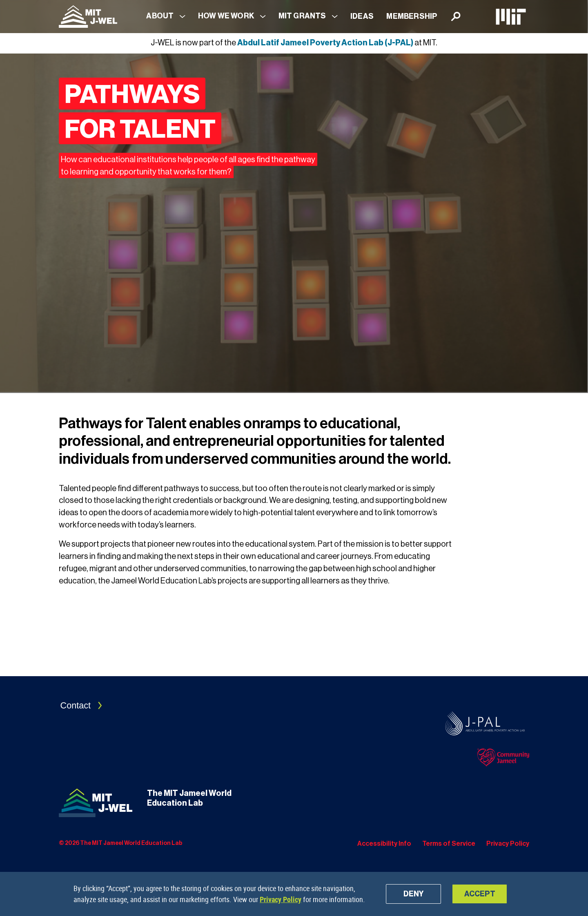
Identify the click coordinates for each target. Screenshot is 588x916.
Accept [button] (480, 894)
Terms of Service (449, 844)
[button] (166, 17)
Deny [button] (413, 894)
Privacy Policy (281, 899)
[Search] (456, 17)
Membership (412, 16)
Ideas (362, 16)
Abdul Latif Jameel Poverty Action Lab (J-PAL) (325, 43)
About (160, 16)
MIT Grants (302, 16)
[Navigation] (88, 17)
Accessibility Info (384, 844)
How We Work (226, 16)
